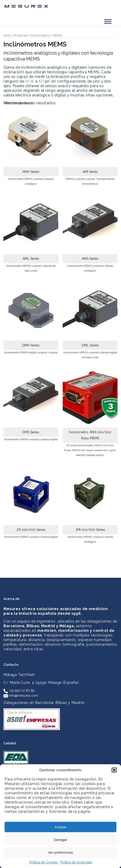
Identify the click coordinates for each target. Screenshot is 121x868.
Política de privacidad (76, 862)
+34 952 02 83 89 (19, 691)
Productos (21, 35)
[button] (114, 770)
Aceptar (61, 827)
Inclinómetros (40, 35)
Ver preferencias (60, 852)
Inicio (7, 35)
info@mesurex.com (21, 696)
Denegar (61, 840)
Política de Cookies (44, 862)
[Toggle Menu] (108, 21)
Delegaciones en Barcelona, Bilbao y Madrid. (44, 703)
